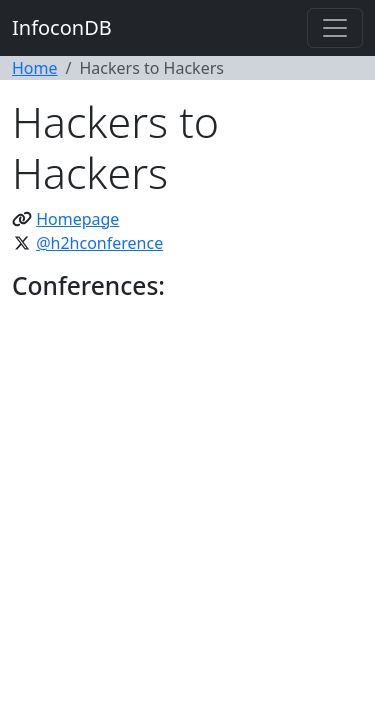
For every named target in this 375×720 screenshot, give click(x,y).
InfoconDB (62, 27)
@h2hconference (99, 243)
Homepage (77, 219)
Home (35, 68)
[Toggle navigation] (335, 28)
